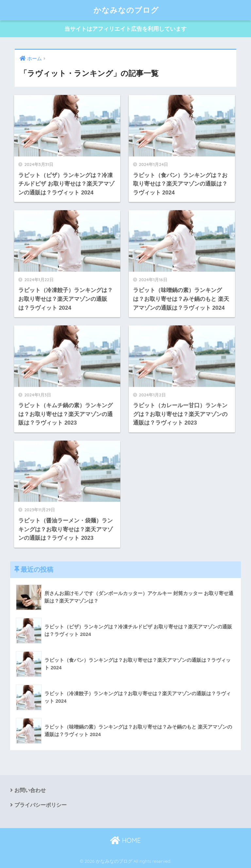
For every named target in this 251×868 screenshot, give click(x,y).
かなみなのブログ (126, 10)
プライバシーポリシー (41, 805)
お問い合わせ (30, 790)
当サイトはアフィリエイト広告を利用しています (125, 29)
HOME (125, 840)
